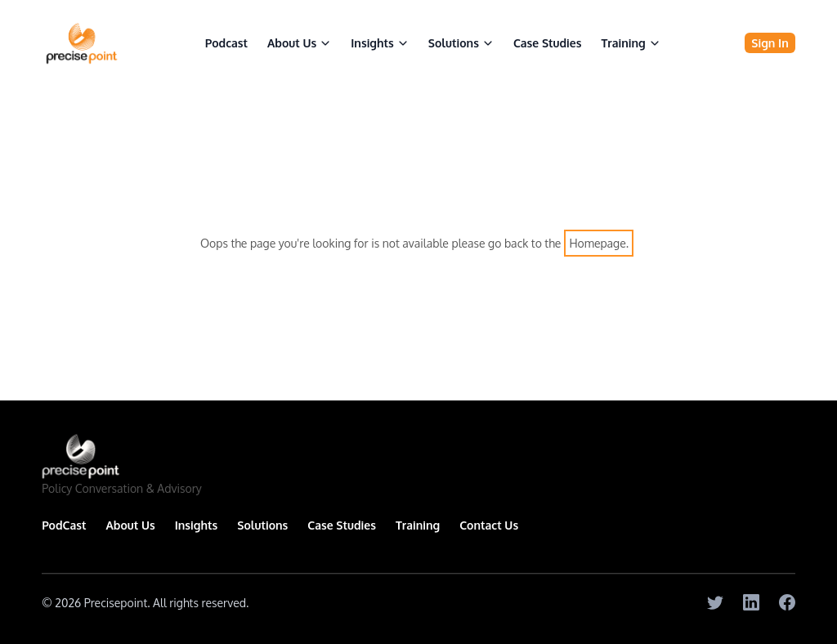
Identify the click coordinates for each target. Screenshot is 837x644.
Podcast (226, 43)
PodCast (64, 525)
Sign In (770, 43)
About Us (299, 43)
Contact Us (489, 525)
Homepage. (599, 243)
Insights (197, 525)
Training (630, 43)
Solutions (262, 525)
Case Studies (548, 43)
